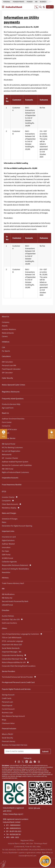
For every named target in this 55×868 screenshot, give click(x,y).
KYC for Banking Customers (12, 448)
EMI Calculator (7, 362)
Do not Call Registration (11, 451)
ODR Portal (6, 555)
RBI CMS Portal (8, 469)
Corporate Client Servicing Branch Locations (19, 666)
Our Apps (5, 551)
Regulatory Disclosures (11, 392)
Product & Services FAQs (11, 404)
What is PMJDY (8, 734)
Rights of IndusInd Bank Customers (15, 472)
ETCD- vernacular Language (12, 641)
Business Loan (7, 713)
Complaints (6, 501)
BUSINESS (43, 2)
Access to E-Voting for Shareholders (15, 569)
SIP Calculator (7, 373)
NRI (36, 2)
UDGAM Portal (7, 605)
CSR (3, 347)
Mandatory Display (9, 508)
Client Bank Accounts (10, 504)
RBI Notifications (8, 594)
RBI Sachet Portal (9, 444)
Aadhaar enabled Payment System (15, 462)
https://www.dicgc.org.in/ (13, 814)
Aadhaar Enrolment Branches (13, 419)
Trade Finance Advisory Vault (13, 583)
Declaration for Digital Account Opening (17, 526)
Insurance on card (9, 537)
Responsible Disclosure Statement (15, 565)
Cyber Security (7, 378)
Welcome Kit (7, 455)
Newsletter (6, 572)
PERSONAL (7, 2)
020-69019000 (23, 850)
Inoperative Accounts (10, 478)
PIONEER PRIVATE (19, 2)
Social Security (7, 738)
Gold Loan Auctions (9, 623)
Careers (5, 336)
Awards (5, 326)
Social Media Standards (11, 648)
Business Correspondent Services (15, 745)
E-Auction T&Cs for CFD (11, 620)
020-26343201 (11, 850)
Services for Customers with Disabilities (17, 465)
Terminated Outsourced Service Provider (17, 677)
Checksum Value (8, 723)
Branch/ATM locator (9, 430)
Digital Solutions (8, 540)
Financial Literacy (9, 741)
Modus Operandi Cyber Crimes (13, 385)
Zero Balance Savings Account (13, 716)
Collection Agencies (9, 562)
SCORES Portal (7, 558)
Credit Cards (7, 698)
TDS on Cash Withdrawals (12, 638)
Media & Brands (8, 333)
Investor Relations (9, 329)
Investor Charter (8, 497)
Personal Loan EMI (9, 366)
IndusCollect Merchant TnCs (13, 659)
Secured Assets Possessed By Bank (15, 601)
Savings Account (8, 695)
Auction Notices (8, 616)
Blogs (4, 720)
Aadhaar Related (8, 544)
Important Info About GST (12, 645)
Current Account (8, 709)
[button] (51, 434)
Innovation (6, 548)
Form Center (7, 422)
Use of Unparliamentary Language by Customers (20, 634)
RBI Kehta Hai (7, 598)
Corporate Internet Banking (12, 655)
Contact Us (6, 426)
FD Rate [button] (4, 434)
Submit (45, 752)
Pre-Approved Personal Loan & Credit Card (18, 682)
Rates (4, 522)
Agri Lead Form (8, 408)
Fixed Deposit (7, 706)
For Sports (6, 351)
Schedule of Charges (10, 519)
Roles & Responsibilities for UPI (14, 662)
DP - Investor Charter (10, 458)
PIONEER (30, 2)
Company (6, 322)
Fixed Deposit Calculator (11, 369)
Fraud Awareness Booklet (12, 485)
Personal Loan (7, 702)
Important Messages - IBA (12, 652)
